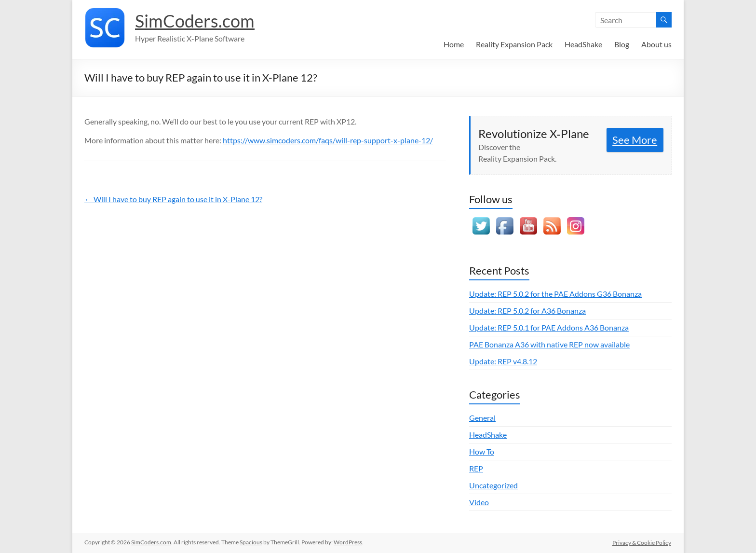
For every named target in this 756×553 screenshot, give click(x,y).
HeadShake (583, 44)
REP (476, 468)
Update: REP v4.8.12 (503, 361)
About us (656, 44)
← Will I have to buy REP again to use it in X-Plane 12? (173, 199)
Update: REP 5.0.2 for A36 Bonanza (527, 311)
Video (479, 502)
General (482, 418)
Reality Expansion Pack (514, 44)
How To (482, 451)
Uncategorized (493, 485)
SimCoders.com (195, 21)
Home (454, 44)
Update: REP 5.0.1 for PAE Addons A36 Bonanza (549, 327)
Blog (622, 44)
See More (635, 140)
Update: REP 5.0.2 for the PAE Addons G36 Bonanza (555, 294)
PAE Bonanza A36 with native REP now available (549, 344)
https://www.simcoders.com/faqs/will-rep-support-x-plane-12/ (328, 140)
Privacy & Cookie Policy (642, 542)
